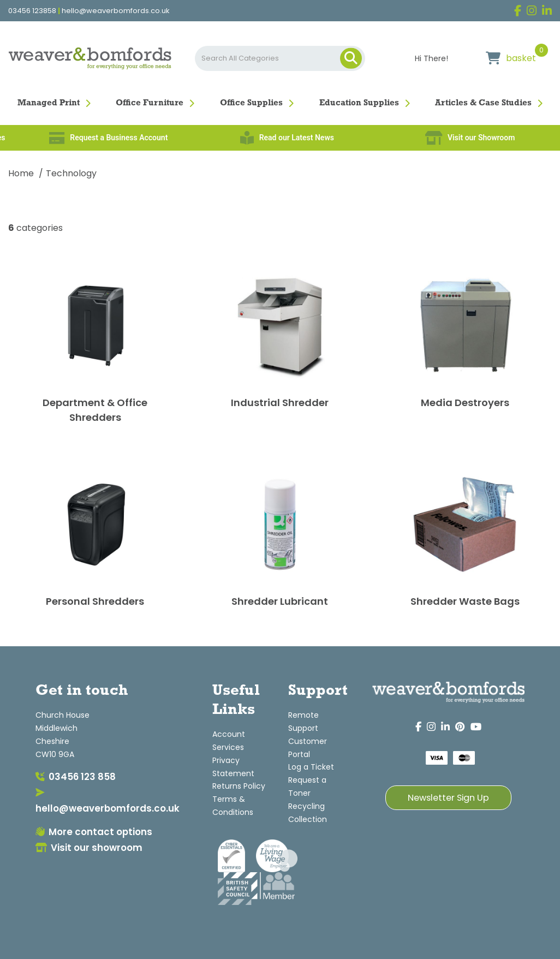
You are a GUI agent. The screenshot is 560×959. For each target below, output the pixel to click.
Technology (71, 173)
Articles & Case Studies (483, 103)
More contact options (94, 832)
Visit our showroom (89, 848)
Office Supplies (251, 103)
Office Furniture (150, 103)
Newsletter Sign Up (448, 798)
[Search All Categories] (280, 58)
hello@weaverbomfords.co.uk (116, 11)
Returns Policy (239, 786)
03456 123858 (32, 11)
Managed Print (49, 103)
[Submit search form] (351, 58)
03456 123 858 (76, 777)
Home (21, 173)
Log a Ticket (311, 767)
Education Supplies (359, 103)
